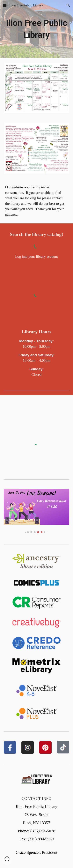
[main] (37, 29)
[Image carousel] (37, 511)
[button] (5, 5)
